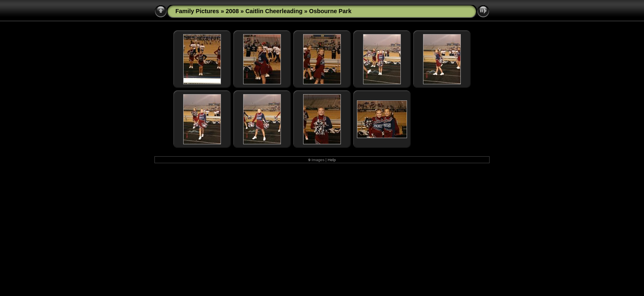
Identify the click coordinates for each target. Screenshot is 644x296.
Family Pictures (197, 11)
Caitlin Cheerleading (274, 11)
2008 (232, 11)
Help (332, 160)
